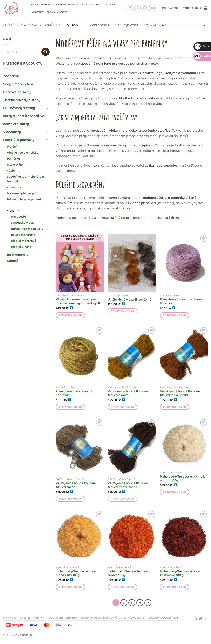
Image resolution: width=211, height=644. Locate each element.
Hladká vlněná (21, 247)
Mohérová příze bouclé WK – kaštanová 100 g (180, 573)
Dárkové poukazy (17, 92)
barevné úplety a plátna (24, 193)
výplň (11, 171)
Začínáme (11, 76)
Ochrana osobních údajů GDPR (103, 618)
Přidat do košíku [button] (71, 315)
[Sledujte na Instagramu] (138, 8)
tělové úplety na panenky (25, 199)
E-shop (47, 4)
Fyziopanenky (68, 4)
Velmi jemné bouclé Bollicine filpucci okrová (128, 393)
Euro (202, 46)
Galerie (25, 618)
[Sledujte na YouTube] (152, 8)
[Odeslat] (46, 52)
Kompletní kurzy (16, 124)
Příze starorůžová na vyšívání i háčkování (181, 301)
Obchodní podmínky (63, 618)
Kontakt (38, 12)
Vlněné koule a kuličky (23, 153)
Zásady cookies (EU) (164, 618)
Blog (100, 4)
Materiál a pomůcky (41, 25)
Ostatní (12, 261)
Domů (9, 25)
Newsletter (137, 618)
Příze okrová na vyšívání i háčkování (74, 393)
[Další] (148, 603)
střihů (116, 218)
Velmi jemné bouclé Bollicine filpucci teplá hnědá (180, 393)
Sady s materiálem (18, 84)
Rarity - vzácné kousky (27, 229)
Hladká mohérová (24, 241)
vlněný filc (14, 187)
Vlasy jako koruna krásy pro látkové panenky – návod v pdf (78, 301)
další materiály (18, 255)
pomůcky (13, 159)
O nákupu (10, 618)
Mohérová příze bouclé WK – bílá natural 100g (183, 478)
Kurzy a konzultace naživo (24, 116)
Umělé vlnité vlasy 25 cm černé (130, 300)
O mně (111, 4)
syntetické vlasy (22, 223)
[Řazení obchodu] (175, 25)
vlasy (11, 211)
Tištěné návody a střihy (22, 100)
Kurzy (88, 4)
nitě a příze (15, 165)
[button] (170, 8)
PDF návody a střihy (19, 108)
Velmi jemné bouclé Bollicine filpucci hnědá (76, 485)
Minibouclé (18, 217)
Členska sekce (57, 12)
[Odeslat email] (206, 619)
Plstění (12, 147)
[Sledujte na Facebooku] (130, 8)
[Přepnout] (47, 108)
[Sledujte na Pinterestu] (145, 8)
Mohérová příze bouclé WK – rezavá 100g (128, 573)
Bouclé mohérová (23, 235)
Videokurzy (12, 132)
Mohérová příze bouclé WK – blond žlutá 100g (76, 573)
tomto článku (168, 218)
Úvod (34, 4)
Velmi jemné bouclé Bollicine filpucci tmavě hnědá (128, 485)
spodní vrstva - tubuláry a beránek (25, 179)
